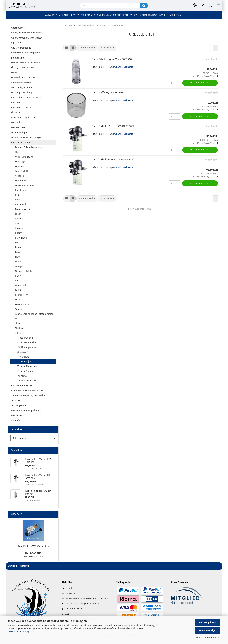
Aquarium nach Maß (152, 15)
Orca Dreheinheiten (27, 343)
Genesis (19, 219)
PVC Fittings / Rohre (22, 385)
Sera (17, 319)
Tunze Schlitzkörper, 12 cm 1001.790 (112, 59)
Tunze (18, 333)
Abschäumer (18, 28)
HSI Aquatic (21, 238)
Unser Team (175, 15)
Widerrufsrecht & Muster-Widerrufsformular (87, 599)
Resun (18, 300)
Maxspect (20, 266)
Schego (19, 309)
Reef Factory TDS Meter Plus (33, 546)
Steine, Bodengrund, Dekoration (28, 395)
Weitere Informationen (207, 637)
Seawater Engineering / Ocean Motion (34, 314)
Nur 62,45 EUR (33, 553)
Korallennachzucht (21, 108)
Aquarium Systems (24, 185)
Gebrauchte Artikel (21, 83)
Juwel (18, 257)
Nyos (18, 281)
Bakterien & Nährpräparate (25, 53)
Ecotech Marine (23, 209)
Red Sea (19, 290)
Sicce (18, 324)
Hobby (18, 233)
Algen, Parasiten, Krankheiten (27, 38)
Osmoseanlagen (20, 133)
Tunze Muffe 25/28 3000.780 (107, 93)
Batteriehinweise (74, 609)
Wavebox (22, 376)
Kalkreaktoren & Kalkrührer (26, 98)
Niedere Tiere (18, 127)
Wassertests (17, 415)
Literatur (16, 113)
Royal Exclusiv (22, 304)
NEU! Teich (17, 123)
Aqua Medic (21, 166)
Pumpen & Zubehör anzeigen (30, 147)
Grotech (19, 228)
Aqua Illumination (24, 157)
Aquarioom (21, 181)
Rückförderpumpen (27, 347)
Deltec (18, 200)
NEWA (18, 276)
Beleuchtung (18, 58)
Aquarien (16, 43)
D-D (17, 195)
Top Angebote (19, 405)
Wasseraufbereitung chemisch (27, 410)
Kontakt (69, 588)
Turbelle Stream (25, 371)
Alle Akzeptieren (207, 623)
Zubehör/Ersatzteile (27, 381)
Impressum (71, 593)
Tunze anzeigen (25, 338)
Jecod (18, 252)
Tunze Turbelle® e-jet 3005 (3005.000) (113, 160)
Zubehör (16, 420)
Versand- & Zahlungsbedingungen (82, 604)
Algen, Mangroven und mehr (26, 33)
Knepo (18, 262)
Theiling (19, 328)
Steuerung (23, 352)
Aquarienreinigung (21, 48)
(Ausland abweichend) (123, 67)
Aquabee (19, 176)
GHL (17, 224)
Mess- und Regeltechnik (24, 118)
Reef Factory (21, 295)
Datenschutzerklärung (18, 631)
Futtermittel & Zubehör (23, 78)
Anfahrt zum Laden (57, 15)
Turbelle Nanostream (28, 366)
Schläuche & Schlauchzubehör (27, 391)
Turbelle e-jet (24, 362)
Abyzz (18, 152)
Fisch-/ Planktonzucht (23, 68)
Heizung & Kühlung (21, 93)
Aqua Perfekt (22, 171)
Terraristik (16, 400)
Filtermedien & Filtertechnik (26, 63)
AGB (67, 614)
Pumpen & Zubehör (22, 143)
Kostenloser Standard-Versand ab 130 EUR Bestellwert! (104, 15)
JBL (17, 243)
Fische (14, 73)
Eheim (18, 214)
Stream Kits (23, 357)
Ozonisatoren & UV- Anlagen (26, 137)
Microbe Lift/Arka (24, 271)
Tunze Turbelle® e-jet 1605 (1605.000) (113, 126)
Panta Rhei (20, 285)
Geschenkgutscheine (22, 88)
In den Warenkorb (200, 83)
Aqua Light (20, 162)
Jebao (18, 247)
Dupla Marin (21, 204)
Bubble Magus (22, 190)
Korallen (16, 103)
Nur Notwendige (207, 630)
